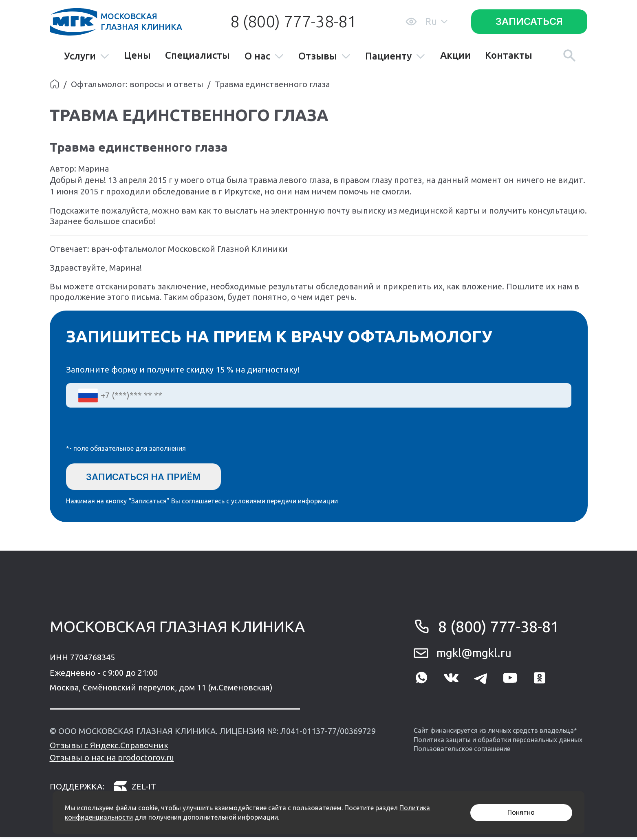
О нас (264, 56)
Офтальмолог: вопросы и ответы (137, 84)
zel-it (134, 790)
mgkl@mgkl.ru (474, 656)
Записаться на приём (153, 477)
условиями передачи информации (284, 504)
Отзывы (325, 56)
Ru (436, 21)
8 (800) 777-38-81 (293, 21)
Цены (137, 55)
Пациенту (395, 56)
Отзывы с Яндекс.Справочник (109, 749)
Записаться (529, 21)
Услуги (87, 56)
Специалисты (197, 55)
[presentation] (128, 431)
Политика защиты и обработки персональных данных (498, 743)
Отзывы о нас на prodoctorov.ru (112, 761)
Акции (455, 55)
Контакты (509, 55)
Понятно (521, 812)
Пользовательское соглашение (462, 752)
